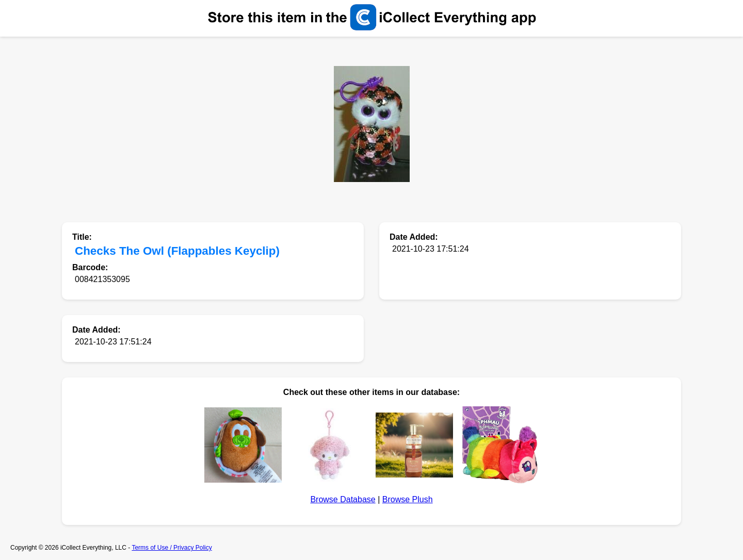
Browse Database (343, 499)
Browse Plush (408, 499)
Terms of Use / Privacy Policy (172, 548)
